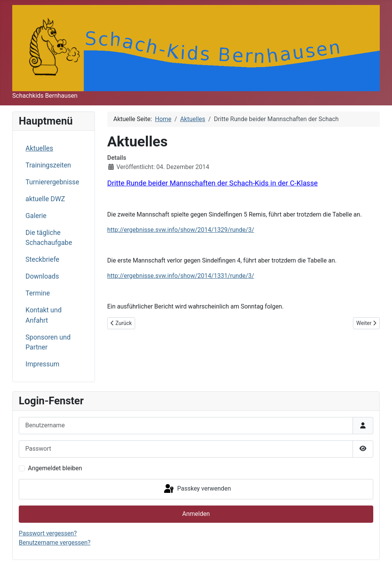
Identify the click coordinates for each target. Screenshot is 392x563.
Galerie (36, 216)
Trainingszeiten (48, 165)
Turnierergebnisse (52, 182)
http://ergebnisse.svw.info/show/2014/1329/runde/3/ (181, 230)
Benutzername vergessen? (55, 542)
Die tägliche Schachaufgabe (49, 238)
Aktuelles (39, 148)
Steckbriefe (42, 259)
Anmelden (196, 514)
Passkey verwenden (197, 489)
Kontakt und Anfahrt (44, 315)
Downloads (42, 276)
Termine (38, 293)
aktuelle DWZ (45, 199)
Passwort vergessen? (48, 533)
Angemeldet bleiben (55, 468)
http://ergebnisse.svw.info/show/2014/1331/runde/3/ (181, 276)
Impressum (43, 364)
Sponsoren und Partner (48, 342)
